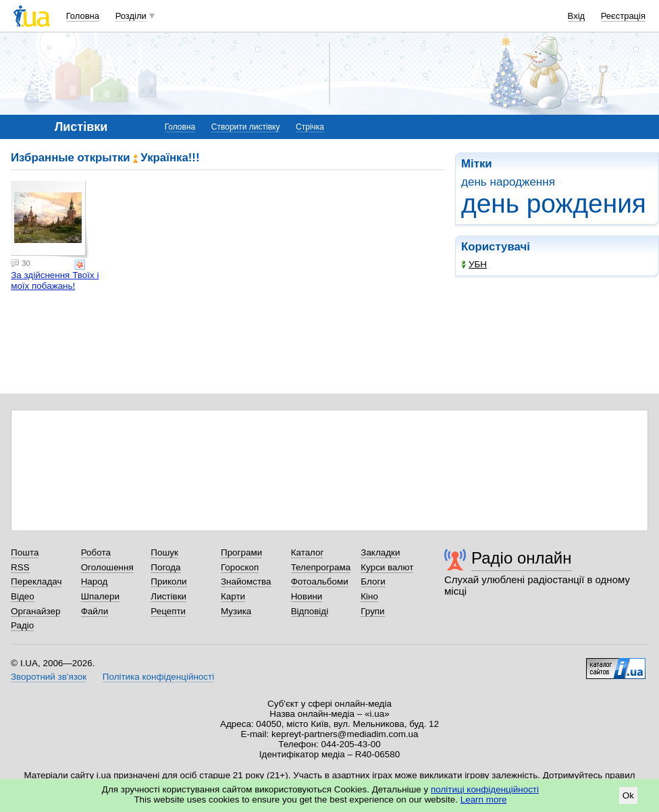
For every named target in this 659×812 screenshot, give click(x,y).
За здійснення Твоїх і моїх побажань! (55, 280)
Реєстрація (623, 16)
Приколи (168, 581)
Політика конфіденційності (158, 677)
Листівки (168, 596)
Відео (23, 596)
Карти (233, 596)
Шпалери (100, 596)
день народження (508, 182)
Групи (372, 611)
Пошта (25, 552)
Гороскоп (240, 567)
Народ (95, 581)
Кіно (369, 596)
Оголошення (107, 567)
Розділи (131, 16)
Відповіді (310, 611)
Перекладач (36, 581)
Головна (83, 16)
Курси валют (387, 567)
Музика (236, 611)
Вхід (577, 16)
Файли (95, 611)
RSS (20, 567)
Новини (307, 596)
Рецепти (168, 611)
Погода (165, 567)
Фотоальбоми (320, 581)
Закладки (380, 552)
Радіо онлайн (522, 558)
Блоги (373, 581)
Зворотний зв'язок (49, 677)
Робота (96, 552)
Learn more (484, 800)
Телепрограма (321, 567)
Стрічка (310, 127)
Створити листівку (246, 127)
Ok (628, 795)
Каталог (308, 552)
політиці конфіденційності (485, 789)
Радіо (22, 625)
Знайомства (246, 581)
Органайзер (35, 611)
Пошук (164, 552)
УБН (474, 264)
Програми (241, 552)
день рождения (554, 204)
